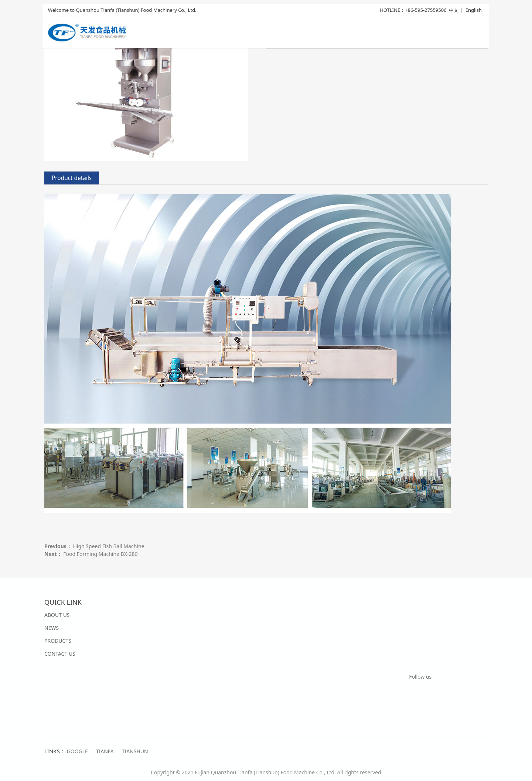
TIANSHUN (135, 751)
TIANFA (105, 751)
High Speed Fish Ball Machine (108, 546)
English (474, 10)
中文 (454, 10)
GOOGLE (77, 751)
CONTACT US (60, 654)
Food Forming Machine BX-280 (100, 554)
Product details (72, 178)
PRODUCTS (58, 641)
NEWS (52, 628)
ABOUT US (57, 615)
